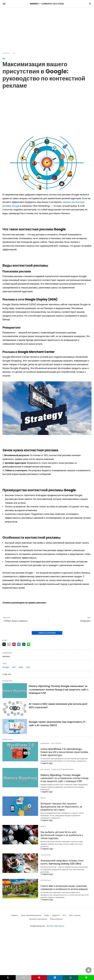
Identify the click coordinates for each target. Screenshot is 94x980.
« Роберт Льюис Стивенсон (15, 621)
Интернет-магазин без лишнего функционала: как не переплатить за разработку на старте (61, 807)
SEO (14, 53)
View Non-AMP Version (55, 926)
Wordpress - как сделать (51, 743)
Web (21, 667)
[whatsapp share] (24, 644)
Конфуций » (86, 621)
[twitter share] (4, 644)
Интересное (46, 880)
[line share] (29, 644)
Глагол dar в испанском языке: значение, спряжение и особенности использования (64, 888)
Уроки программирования (62, 769)
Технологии (46, 855)
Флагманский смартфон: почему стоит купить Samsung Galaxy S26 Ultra (62, 862)
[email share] (9, 644)
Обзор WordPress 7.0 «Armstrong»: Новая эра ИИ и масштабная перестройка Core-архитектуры (64, 752)
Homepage (6, 53)
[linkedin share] (19, 644)
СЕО (28, 667)
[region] (47, 28)
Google (6, 667)
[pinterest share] (14, 644)
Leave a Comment (47, 633)
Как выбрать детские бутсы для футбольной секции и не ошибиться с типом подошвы (62, 835)
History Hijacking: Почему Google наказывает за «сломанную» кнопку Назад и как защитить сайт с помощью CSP (59, 690)
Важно (47, 769)
